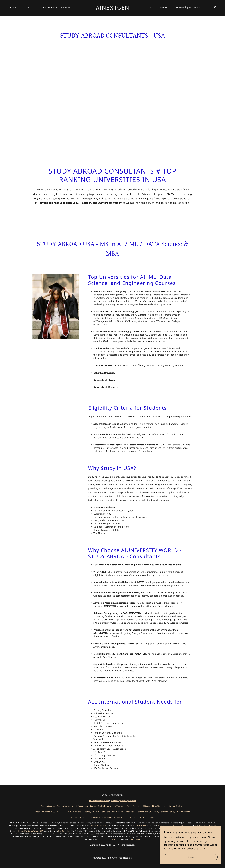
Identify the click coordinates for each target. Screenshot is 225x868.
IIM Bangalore (64, 831)
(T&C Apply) (135, 839)
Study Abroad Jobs (106, 806)
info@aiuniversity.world (99, 801)
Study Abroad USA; (145, 812)
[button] (29, 8)
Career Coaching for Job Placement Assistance (77, 806)
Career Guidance (48, 806)
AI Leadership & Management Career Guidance (163, 806)
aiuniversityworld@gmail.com (123, 801)
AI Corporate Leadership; (123, 812)
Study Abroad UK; (162, 812)
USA (105, 839)
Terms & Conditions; (146, 817)
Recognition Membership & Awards (108, 817)
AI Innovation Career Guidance (128, 806)
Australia (115, 839)
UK (109, 839)
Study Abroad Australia (180, 812)
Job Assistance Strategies (205, 825)
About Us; (75, 817)
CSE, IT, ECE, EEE (139, 825)
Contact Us (130, 817)
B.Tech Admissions (99, 825)
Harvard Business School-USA (30, 831)
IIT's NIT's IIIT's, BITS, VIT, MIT (172, 825)
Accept (191, 861)
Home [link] (13, 8)
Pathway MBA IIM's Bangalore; (97, 812)
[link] (112, 9)
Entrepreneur (86, 817)
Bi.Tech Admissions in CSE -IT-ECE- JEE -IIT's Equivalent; (58, 812)
